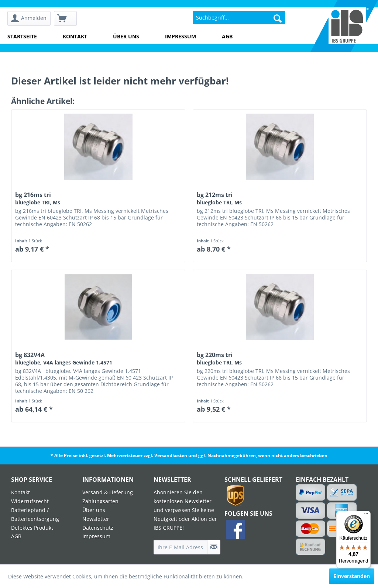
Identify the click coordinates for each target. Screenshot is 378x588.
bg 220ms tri (219, 359)
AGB (227, 36)
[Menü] (366, 515)
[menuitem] (29, 19)
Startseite (22, 36)
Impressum (181, 36)
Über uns (126, 36)
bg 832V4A (64, 359)
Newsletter (96, 519)
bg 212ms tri (219, 198)
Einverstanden (352, 576)
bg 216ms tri (38, 198)
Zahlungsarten (100, 501)
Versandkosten (171, 455)
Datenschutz (98, 528)
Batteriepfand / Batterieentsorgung (35, 514)
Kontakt (75, 36)
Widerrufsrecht (30, 501)
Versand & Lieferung (108, 492)
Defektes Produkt (32, 528)
